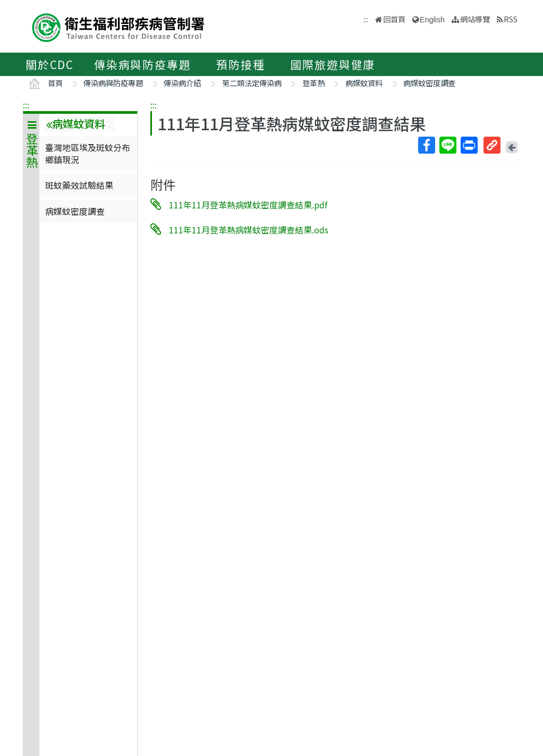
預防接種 (240, 64)
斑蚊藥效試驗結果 (79, 185)
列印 (469, 145)
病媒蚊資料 (364, 83)
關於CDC (50, 64)
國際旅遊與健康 (333, 64)
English (432, 20)
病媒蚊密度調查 (429, 83)
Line (447, 145)
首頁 (55, 83)
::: (26, 105)
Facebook (426, 145)
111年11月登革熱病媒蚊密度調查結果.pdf (248, 205)
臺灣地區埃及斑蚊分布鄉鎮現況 (88, 153)
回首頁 (394, 19)
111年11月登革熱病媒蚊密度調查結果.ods (249, 229)
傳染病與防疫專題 (142, 64)
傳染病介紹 (182, 83)
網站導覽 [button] (475, 19)
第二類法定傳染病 (252, 83)
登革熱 (313, 83)
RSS (511, 19)
